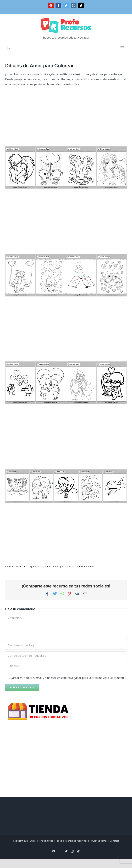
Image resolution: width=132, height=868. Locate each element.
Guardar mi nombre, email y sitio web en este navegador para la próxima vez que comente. (67, 678)
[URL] (66, 666)
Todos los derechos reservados (72, 841)
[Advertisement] (66, 114)
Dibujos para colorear (63, 567)
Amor (48, 567)
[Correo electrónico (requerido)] (66, 656)
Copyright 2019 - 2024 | (25, 841)
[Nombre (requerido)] (66, 645)
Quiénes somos (99, 841)
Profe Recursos (17, 567)
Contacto (114, 841)
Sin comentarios (86, 567)
